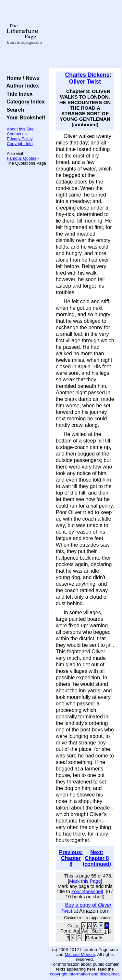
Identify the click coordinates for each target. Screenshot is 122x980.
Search (14, 110)
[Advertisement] (85, 34)
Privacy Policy (20, 139)
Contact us (17, 134)
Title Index (18, 94)
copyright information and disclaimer (85, 974)
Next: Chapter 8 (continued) (97, 858)
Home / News (22, 78)
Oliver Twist (85, 82)
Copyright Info (20, 144)
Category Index (24, 102)
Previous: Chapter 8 (71, 858)
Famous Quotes (22, 158)
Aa (76, 931)
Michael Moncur (80, 954)
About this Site (20, 129)
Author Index (21, 86)
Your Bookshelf (24, 117)
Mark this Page (85, 881)
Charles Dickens (87, 75)
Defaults (95, 938)
